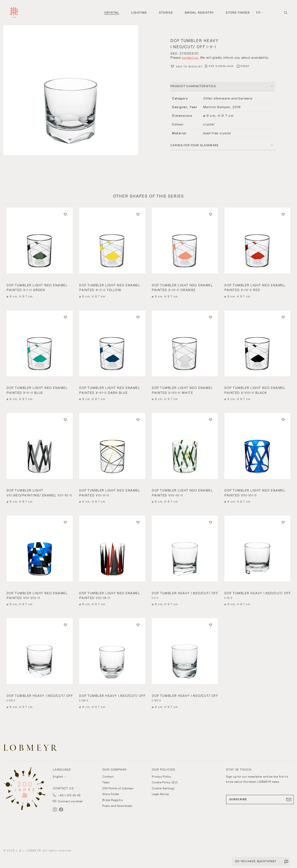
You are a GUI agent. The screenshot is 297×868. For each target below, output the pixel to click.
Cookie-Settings (163, 788)
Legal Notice (160, 794)
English (58, 777)
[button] (74, 91)
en (258, 12)
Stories (166, 13)
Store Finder (238, 13)
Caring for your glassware (195, 145)
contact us (190, 58)
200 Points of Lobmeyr (118, 788)
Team (106, 782)
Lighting (139, 13)
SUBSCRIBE (260, 799)
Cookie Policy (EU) (165, 782)
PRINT (245, 66)
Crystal (112, 13)
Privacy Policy (161, 777)
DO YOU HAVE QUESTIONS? (256, 861)
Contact (108, 777)
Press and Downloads (117, 806)
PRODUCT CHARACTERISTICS (193, 86)
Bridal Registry (199, 13)
